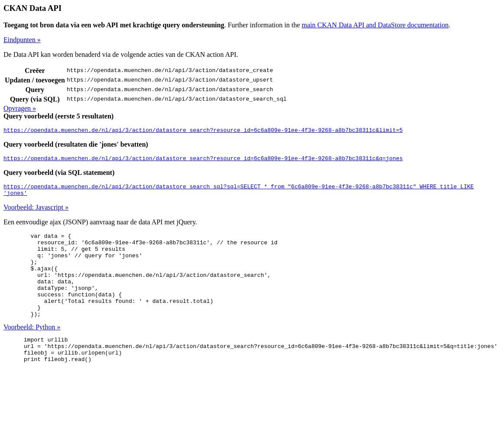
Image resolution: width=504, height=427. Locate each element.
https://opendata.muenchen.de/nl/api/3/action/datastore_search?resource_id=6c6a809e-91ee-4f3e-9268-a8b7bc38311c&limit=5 (203, 131)
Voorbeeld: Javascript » (36, 212)
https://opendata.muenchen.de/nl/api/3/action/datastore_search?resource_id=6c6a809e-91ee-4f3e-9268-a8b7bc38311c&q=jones (203, 161)
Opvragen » (20, 108)
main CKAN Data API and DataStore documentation (375, 25)
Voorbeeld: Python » (32, 349)
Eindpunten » (22, 40)
